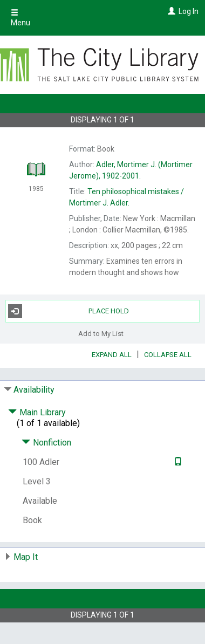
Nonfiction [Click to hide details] (46, 443)
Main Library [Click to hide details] (37, 412)
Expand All (112, 355)
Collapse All (168, 355)
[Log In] (170, 11)
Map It (26, 557)
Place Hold (69, 311)
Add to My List (101, 334)
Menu (20, 18)
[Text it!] (177, 462)
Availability (34, 390)
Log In (189, 11)
